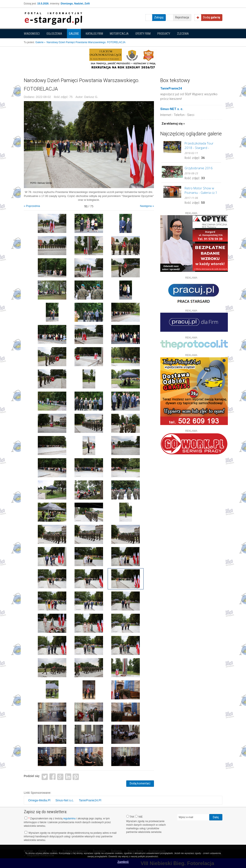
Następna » (147, 206)
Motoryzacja (119, 34)
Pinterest (76, 777)
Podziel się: (32, 776)
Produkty (164, 34)
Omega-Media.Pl (39, 800)
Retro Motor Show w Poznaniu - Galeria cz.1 (201, 190)
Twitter (45, 777)
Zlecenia (183, 34)
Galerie (74, 34)
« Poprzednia (32, 206)
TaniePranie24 (171, 88)
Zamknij (123, 862)
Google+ (60, 777)
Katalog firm (94, 34)
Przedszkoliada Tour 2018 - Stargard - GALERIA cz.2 (199, 146)
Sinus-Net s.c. (65, 800)
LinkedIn (68, 777)
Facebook (52, 777)
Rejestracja (182, 17)
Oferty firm (143, 34)
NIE (139, 817)
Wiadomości (32, 34)
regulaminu (69, 818)
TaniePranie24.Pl (90, 800)
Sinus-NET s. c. (172, 109)
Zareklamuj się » (173, 124)
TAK (130, 817)
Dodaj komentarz (140, 783)
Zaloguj (159, 17)
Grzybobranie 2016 (199, 168)
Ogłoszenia (54, 34)
